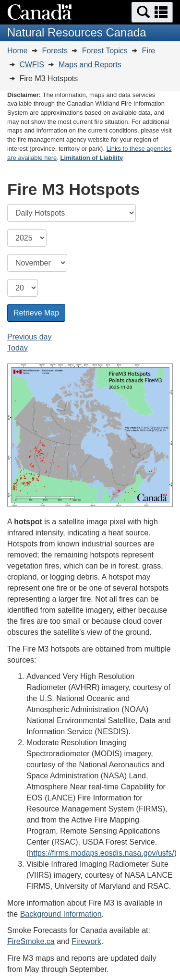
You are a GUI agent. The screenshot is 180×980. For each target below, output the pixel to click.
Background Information (61, 914)
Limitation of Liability (92, 158)
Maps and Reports (90, 65)
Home (18, 51)
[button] (152, 12)
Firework (86, 941)
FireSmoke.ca (31, 941)
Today (18, 348)
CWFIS (32, 65)
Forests (55, 51)
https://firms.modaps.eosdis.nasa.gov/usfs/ (101, 853)
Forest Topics (105, 51)
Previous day (30, 337)
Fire (149, 51)
